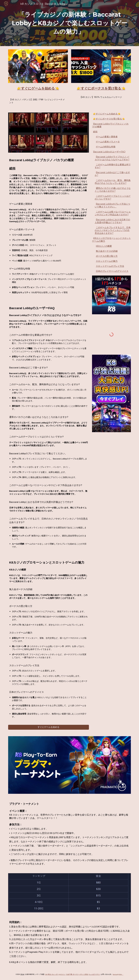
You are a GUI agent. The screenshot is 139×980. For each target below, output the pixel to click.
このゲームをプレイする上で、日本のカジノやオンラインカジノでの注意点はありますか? (113, 230)
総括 (95, 132)
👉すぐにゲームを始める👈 (107, 114)
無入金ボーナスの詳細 (107, 251)
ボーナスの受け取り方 (107, 256)
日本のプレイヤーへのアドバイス (112, 271)
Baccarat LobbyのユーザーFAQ (109, 152)
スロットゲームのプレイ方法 (110, 266)
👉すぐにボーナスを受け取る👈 (109, 119)
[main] (70, 23)
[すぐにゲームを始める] (49, 727)
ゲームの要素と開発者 (107, 137)
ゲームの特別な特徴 (106, 147)
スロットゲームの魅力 (107, 261)
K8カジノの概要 (104, 246)
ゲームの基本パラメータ (108, 142)
